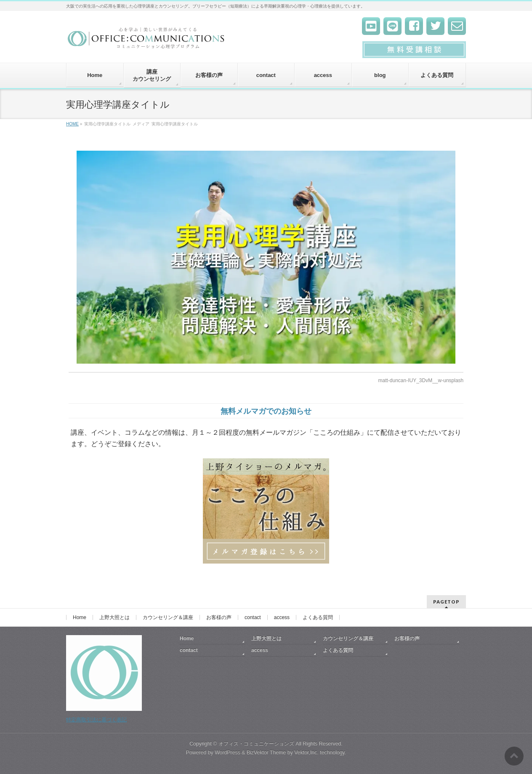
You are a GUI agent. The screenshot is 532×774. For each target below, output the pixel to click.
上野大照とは (114, 617)
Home (80, 617)
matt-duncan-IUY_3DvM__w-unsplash (421, 380)
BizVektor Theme (266, 753)
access (282, 617)
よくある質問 (318, 617)
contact (253, 617)
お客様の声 (219, 617)
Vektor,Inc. (306, 753)
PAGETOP (446, 602)
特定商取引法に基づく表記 (96, 720)
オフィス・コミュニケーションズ (256, 744)
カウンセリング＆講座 (168, 617)
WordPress (227, 753)
